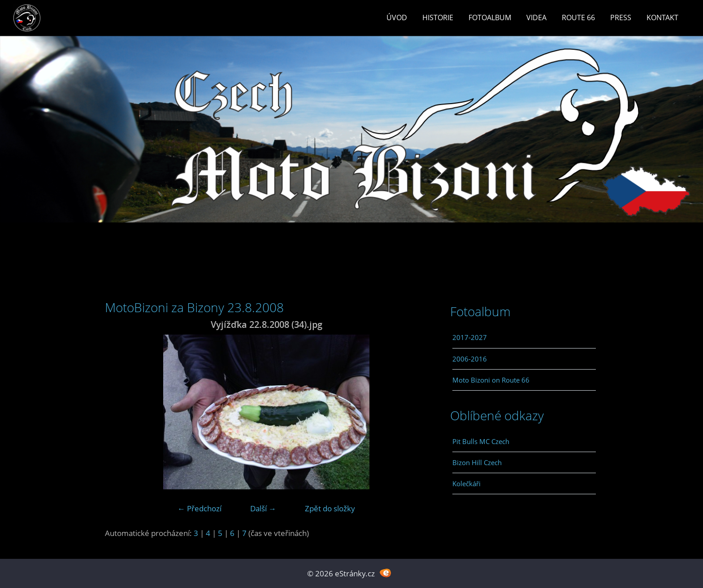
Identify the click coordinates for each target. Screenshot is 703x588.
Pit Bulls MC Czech (481, 441)
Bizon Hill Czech (477, 462)
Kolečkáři (466, 483)
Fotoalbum (490, 17)
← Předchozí (200, 508)
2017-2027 (470, 337)
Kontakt (662, 17)
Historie (438, 17)
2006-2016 (470, 359)
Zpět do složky (330, 508)
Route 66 (578, 17)
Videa (536, 17)
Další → (263, 508)
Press (621, 17)
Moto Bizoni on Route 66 (491, 380)
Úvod (397, 17)
